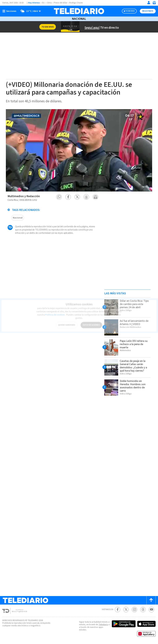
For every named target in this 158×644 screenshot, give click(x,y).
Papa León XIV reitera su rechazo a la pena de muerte (134, 344)
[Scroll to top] (151, 600)
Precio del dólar (60, 3)
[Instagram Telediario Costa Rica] (134, 610)
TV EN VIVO (130, 11)
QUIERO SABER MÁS (67, 323)
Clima (49, 3)
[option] (79, 150)
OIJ (43, 3)
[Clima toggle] (30, 11)
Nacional (79, 19)
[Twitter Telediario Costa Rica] (126, 610)
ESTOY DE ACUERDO (91, 323)
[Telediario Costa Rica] (79, 11)
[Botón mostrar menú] (10, 11)
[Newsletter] (154, 3)
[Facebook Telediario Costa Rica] (117, 610)
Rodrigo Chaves (76, 3)
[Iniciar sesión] (149, 3)
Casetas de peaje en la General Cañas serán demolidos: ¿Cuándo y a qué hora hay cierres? (133, 366)
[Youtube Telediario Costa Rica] (151, 610)
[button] (59, 197)
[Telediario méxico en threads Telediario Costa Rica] (143, 610)
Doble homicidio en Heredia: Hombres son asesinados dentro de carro (133, 386)
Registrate (148, 11)
